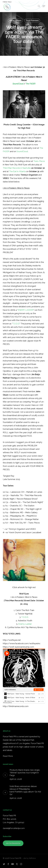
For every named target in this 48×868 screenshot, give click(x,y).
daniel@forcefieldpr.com (14, 828)
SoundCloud (18, 84)
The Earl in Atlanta (17, 171)
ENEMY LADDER (26, 310)
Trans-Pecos (39, 161)
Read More (8, 756)
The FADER (31, 84)
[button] (44, 6)
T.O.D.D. (16, 324)
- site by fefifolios (29, 858)
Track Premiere (32, 20)
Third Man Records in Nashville (17, 168)
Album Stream (15, 20)
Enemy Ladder (25, 624)
